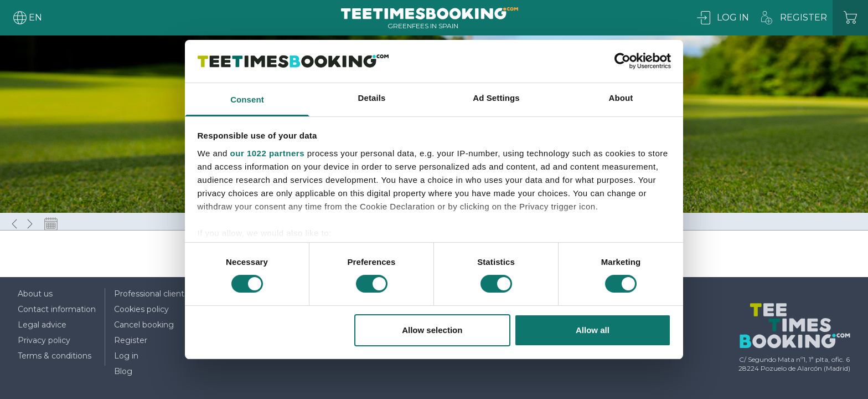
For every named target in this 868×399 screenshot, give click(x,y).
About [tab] (621, 98)
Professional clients (151, 294)
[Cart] (850, 18)
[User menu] (27, 18)
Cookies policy (141, 309)
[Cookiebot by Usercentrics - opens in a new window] (622, 61)
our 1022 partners (267, 153)
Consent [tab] (247, 99)
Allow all (593, 330)
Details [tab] (372, 98)
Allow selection (432, 330)
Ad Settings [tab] (496, 98)
